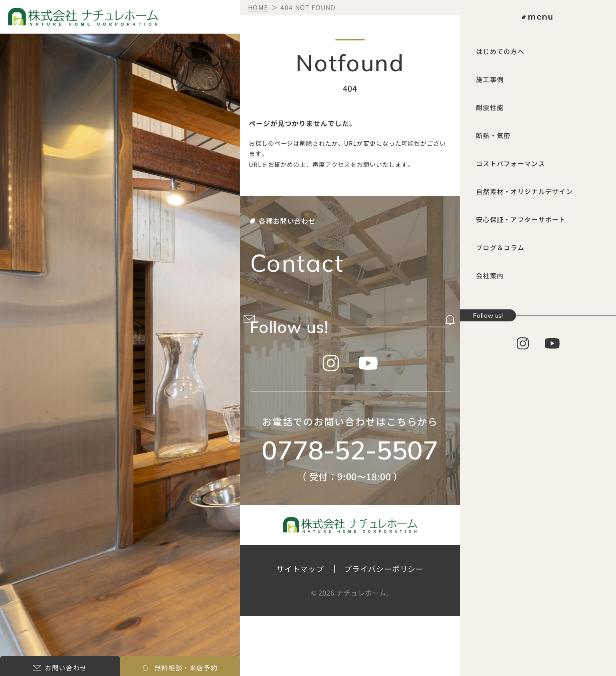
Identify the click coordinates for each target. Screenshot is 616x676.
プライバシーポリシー (384, 629)
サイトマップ (300, 629)
